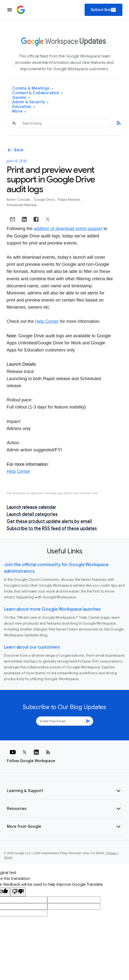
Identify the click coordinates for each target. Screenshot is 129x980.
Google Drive (45, 200)
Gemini (21, 98)
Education (24, 107)
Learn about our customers (32, 647)
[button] (64, 791)
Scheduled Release (22, 205)
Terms (8, 858)
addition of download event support (68, 229)
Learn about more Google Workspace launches (52, 609)
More (19, 111)
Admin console (19, 200)
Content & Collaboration (37, 93)
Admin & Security (31, 102)
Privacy (112, 853)
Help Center (47, 321)
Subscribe (104, 10)
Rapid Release (70, 200)
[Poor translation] (18, 892)
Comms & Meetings (33, 88)
